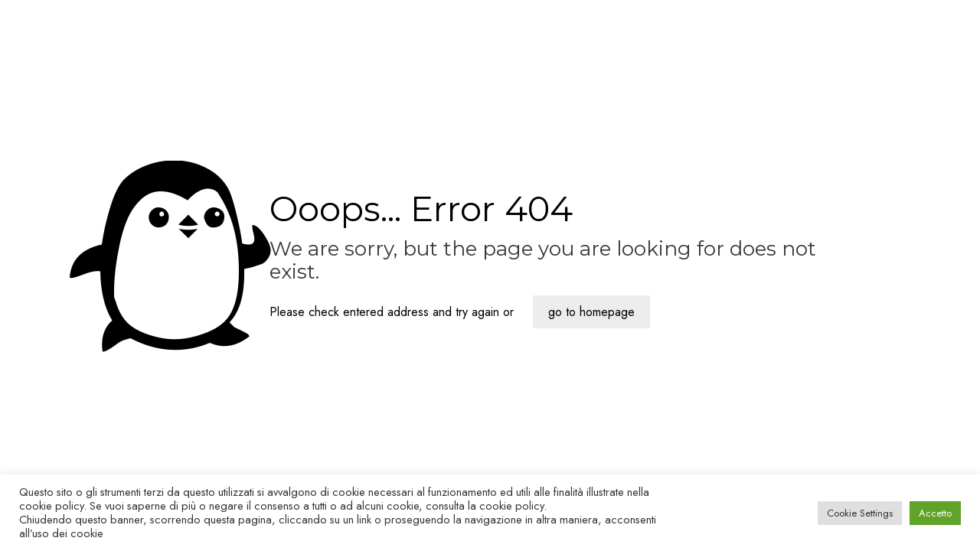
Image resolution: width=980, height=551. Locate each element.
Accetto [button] (935, 513)
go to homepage (591, 312)
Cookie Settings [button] (860, 513)
